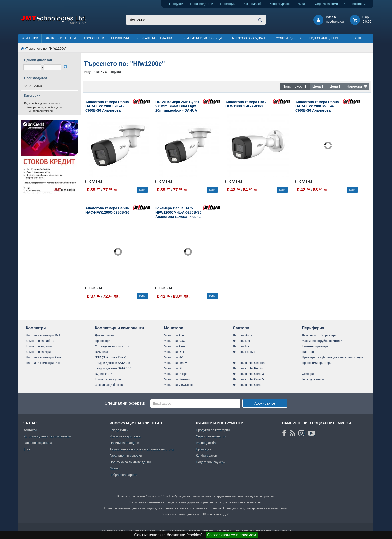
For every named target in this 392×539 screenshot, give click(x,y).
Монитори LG (173, 368)
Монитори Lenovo (176, 363)
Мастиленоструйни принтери (322, 341)
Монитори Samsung (178, 379)
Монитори (174, 328)
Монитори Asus (175, 346)
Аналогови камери (41, 111)
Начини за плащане (124, 443)
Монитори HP (173, 357)
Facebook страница (38, 443)
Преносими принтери (317, 363)
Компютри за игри (38, 352)
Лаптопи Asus (242, 335)
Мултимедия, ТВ (288, 38)
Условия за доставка (125, 436)
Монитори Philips (176, 374)
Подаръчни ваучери (211, 462)
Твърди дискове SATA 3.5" (113, 368)
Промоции (228, 4)
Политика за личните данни (130, 462)
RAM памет (103, 352)
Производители (202, 4)
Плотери (308, 352)
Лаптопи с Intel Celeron (249, 363)
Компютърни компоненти (120, 328)
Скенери (308, 374)
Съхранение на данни (155, 38)
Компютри (30, 38)
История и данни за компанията (47, 436)
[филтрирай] (65, 67)
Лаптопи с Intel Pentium (249, 368)
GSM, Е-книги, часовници (202, 38)
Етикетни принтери (315, 346)
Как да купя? (119, 430)
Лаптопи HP (241, 346)
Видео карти (104, 374)
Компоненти (94, 38)
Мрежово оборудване (249, 38)
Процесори (103, 341)
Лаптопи (241, 328)
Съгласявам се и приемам (232, 535)
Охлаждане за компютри (112, 346)
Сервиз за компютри (330, 4)
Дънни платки (104, 335)
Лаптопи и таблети (61, 38)
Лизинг (303, 4)
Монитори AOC (175, 341)
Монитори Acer (174, 335)
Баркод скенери (313, 379)
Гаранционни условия (126, 456)
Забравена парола (124, 475)
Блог (27, 449)
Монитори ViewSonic (178, 385)
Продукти (176, 4)
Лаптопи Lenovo (244, 352)
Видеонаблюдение (324, 38)
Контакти (359, 4)
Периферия (120, 38)
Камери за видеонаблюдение (45, 107)
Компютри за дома (39, 346)
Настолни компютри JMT (43, 335)
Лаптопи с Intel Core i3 (248, 374)
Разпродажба (253, 4)
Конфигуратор (280, 4)
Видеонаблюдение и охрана (42, 103)
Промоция (204, 449)
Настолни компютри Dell (43, 363)
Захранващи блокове (110, 385)
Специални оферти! (125, 403)
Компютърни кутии (108, 379)
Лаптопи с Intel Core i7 (248, 385)
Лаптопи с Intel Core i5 (248, 379)
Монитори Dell (174, 352)
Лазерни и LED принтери (319, 335)
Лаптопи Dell (242, 341)
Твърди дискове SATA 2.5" (113, 363)
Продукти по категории (213, 430)
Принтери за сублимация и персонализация (333, 357)
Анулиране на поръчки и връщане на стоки (142, 449)
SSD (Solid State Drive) (111, 357)
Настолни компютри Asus (44, 357)
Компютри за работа (40, 341)
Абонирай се (265, 403)
